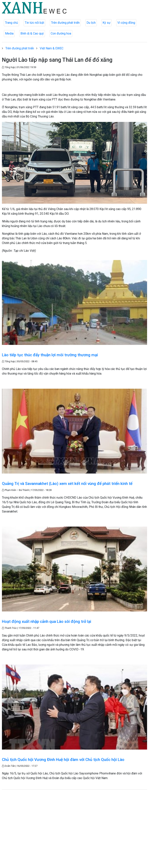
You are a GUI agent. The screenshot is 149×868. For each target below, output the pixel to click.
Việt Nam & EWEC (52, 48)
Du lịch (91, 23)
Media (9, 33)
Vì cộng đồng (126, 23)
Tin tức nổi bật (35, 23)
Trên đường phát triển (65, 23)
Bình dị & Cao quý (32, 33)
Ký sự (106, 23)
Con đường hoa (61, 33)
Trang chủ (11, 23)
